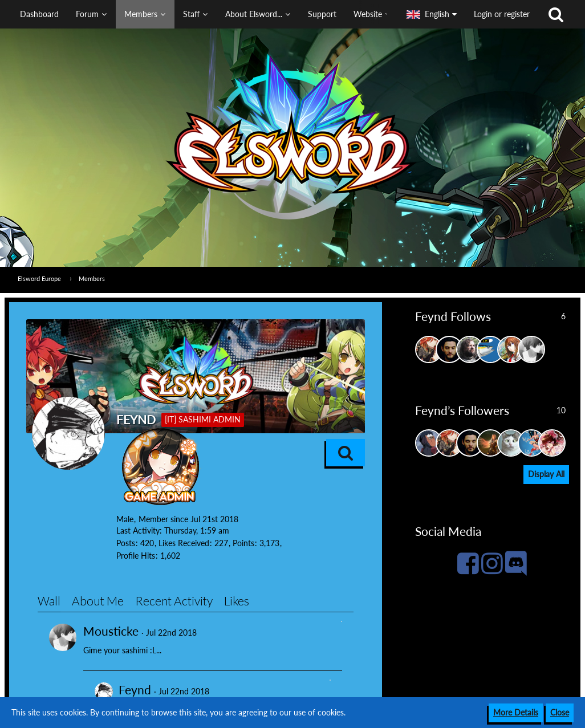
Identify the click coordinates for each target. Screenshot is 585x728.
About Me (98, 601)
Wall (49, 601)
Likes (237, 601)
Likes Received (184, 543)
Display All (546, 474)
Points (243, 543)
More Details (516, 712)
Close (560, 712)
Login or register (502, 14)
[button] (199, 14)
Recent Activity (174, 601)
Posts (126, 543)
